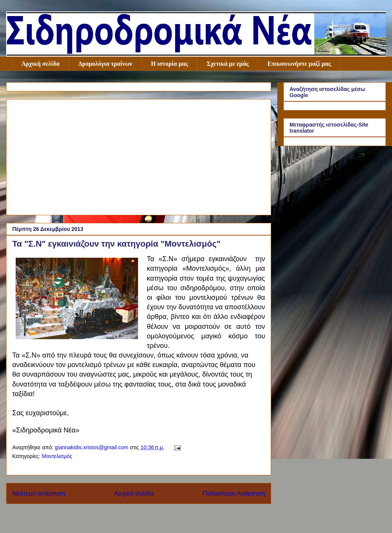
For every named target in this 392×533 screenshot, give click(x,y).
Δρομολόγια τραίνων (105, 64)
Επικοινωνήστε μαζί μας (299, 64)
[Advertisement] (139, 156)
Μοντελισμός (57, 456)
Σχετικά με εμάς (228, 64)
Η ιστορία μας (170, 64)
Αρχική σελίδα (41, 64)
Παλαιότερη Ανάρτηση (234, 493)
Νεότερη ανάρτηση (39, 493)
